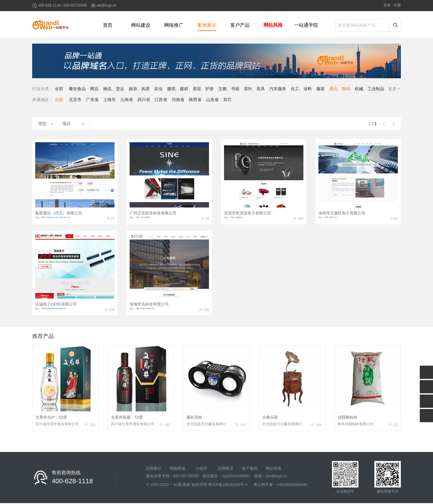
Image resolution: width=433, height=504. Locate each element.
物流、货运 (114, 89)
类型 (42, 124)
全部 (59, 89)
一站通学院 (306, 25)
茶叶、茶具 (254, 89)
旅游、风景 (139, 89)
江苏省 (161, 100)
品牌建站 (153, 468)
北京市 (75, 100)
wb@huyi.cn (107, 5)
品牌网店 (226, 468)
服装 (321, 89)
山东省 (212, 100)
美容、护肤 (203, 89)
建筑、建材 (178, 89)
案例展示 (207, 25)
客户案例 (250, 468)
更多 (395, 89)
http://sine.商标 (143, 217)
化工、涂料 (301, 89)
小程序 (201, 468)
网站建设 (141, 25)
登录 (387, 5)
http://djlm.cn (331, 217)
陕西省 (195, 100)
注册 (397, 5)
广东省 (92, 100)
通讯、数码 (340, 89)
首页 (108, 25)
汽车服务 (278, 89)
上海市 (109, 100)
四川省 (144, 100)
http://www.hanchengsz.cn (54, 308)
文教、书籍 (229, 89)
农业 (158, 89)
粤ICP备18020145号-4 (228, 485)
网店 (94, 89)
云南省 (127, 100)
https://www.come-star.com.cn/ (56, 217)
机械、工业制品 (370, 89)
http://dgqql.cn (237, 217)
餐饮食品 (77, 89)
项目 (66, 124)
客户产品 (240, 25)
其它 (227, 100)
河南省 (178, 100)
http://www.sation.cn (145, 308)
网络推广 (174, 25)
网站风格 (273, 25)
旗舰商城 (177, 468)
